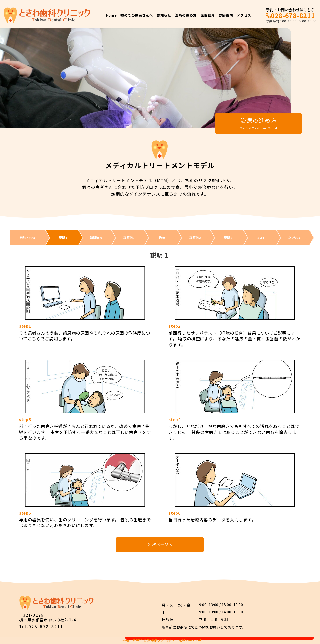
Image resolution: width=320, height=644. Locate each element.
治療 (162, 237)
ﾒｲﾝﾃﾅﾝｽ (294, 237)
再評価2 (195, 237)
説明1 (63, 237)
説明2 (228, 237)
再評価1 (129, 237)
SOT (261, 237)
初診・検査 (28, 237)
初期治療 (96, 237)
